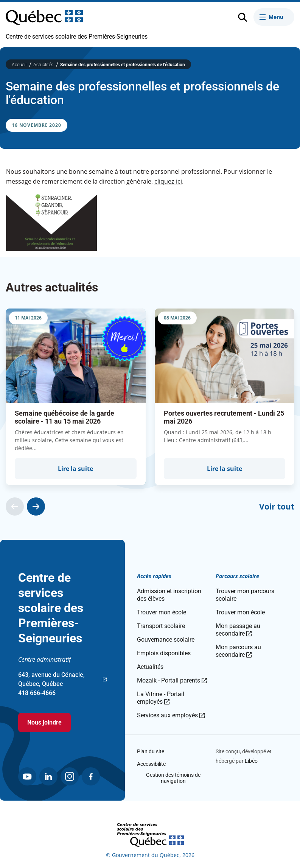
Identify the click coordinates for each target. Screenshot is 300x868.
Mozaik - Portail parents (172, 680)
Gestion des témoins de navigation (173, 778)
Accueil (20, 65)
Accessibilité (151, 764)
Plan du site (151, 751)
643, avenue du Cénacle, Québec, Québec (62, 680)
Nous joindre (44, 722)
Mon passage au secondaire (238, 630)
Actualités (44, 65)
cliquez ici (168, 181)
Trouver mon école (162, 612)
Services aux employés (171, 715)
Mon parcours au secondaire (238, 651)
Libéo (251, 761)
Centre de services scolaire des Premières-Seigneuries (77, 37)
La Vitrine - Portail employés (161, 698)
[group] (76, 397)
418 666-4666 (37, 693)
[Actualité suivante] (36, 506)
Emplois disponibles (164, 653)
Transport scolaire (161, 626)
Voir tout (277, 506)
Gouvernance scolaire (166, 640)
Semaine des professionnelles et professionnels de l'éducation (123, 65)
